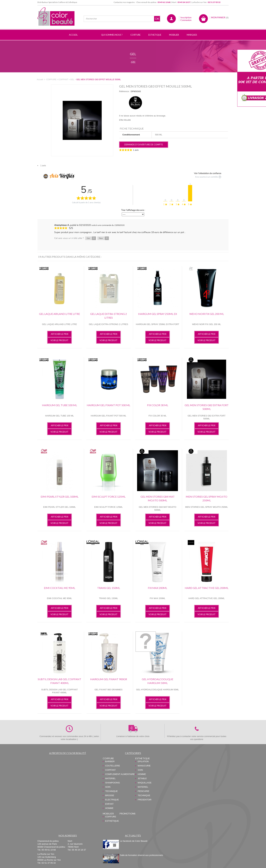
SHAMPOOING (113, 783)
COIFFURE (108, 758)
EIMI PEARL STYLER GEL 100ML (60, 497)
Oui (91, 238)
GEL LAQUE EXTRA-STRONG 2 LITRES (108, 316)
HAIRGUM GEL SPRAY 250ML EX (158, 314)
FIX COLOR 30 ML (158, 405)
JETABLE (142, 778)
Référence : (125, 91)
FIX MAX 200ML (158, 588)
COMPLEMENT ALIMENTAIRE (120, 774)
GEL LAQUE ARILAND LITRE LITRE (59, 314)
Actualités (133, 836)
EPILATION (143, 761)
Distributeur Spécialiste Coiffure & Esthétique (57, 2)
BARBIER (110, 761)
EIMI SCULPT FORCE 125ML (109, 497)
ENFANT (109, 804)
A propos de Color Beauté (68, 753)
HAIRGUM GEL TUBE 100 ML (59, 405)
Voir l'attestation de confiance (208, 173)
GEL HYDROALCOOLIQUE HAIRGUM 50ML (158, 681)
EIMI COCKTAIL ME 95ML (60, 588)
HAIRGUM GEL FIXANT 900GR (109, 679)
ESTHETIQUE (143, 758)
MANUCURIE (144, 766)
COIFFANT (110, 770)
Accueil (40, 80)
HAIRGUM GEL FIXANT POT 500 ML (108, 405)
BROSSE (110, 795)
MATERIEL (110, 778)
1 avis (43, 166)
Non (104, 238)
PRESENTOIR (145, 800)
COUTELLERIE (113, 766)
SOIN (108, 787)
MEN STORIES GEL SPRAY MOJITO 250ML (207, 498)
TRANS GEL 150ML (109, 588)
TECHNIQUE (112, 791)
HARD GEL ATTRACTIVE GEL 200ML (207, 588)
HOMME (109, 808)
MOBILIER (108, 814)
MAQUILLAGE (145, 783)
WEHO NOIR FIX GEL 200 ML (207, 314)
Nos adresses (68, 836)
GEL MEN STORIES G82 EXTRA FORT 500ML (207, 407)
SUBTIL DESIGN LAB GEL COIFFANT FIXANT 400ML (59, 681)
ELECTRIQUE (112, 800)
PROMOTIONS (127, 814)
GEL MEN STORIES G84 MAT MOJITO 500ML (158, 498)
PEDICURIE (144, 791)
